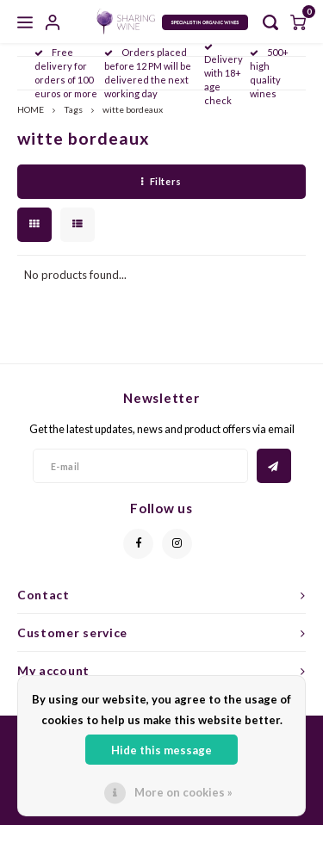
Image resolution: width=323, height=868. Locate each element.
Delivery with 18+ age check (224, 74)
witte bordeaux (133, 109)
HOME (31, 109)
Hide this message (161, 750)
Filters (161, 181)
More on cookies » (183, 792)
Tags (73, 109)
